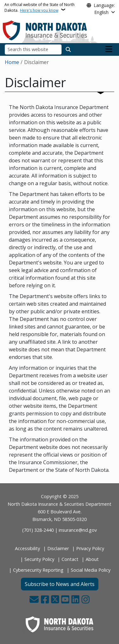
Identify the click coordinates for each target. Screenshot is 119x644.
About (92, 559)
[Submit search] (68, 49)
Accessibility (27, 548)
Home (12, 62)
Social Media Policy (91, 570)
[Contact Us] (34, 600)
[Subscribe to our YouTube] (65, 600)
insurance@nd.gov (78, 530)
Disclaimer (58, 548)
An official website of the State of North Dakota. (40, 7)
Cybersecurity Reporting (38, 570)
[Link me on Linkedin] (75, 600)
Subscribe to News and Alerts (60, 584)
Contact (70, 559)
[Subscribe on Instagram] (86, 600)
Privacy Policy (90, 548)
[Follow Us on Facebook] (45, 600)
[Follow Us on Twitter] (55, 600)
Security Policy (39, 559)
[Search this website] (33, 49)
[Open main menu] (109, 49)
